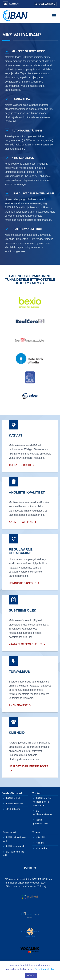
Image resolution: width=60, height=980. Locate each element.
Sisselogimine (44, 4)
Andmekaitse (18, 705)
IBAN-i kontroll (13, 798)
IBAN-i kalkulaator (14, 804)
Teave (36, 833)
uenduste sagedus (23, 583)
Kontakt (11, 4)
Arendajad (9, 833)
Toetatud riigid (20, 465)
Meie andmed (42, 848)
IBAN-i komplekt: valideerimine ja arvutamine (43, 802)
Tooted (37, 793)
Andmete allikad (21, 522)
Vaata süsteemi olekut (25, 644)
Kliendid (40, 843)
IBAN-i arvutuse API (15, 846)
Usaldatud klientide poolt (28, 766)
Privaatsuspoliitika (44, 969)
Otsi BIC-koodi (13, 809)
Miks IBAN (41, 837)
